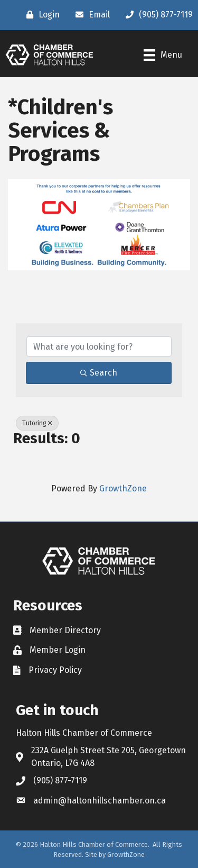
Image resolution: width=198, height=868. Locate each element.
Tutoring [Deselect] (37, 423)
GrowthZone (123, 488)
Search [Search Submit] (99, 373)
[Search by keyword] (99, 346)
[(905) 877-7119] (157, 15)
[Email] (90, 15)
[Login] (40, 15)
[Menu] (163, 55)
